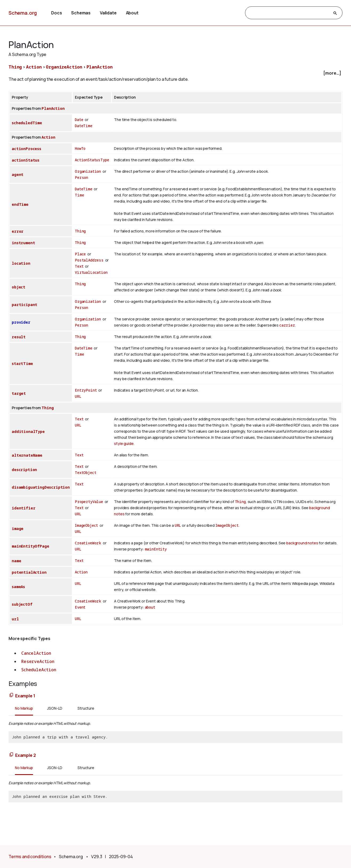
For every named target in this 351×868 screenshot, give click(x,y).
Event (80, 607)
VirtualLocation (91, 272)
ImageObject (86, 525)
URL (78, 396)
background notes (302, 543)
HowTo (80, 148)
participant (25, 305)
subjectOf (22, 604)
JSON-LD (55, 708)
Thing (15, 67)
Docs (56, 13)
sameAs (18, 587)
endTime (20, 204)
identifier (23, 508)
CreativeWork (88, 543)
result (19, 337)
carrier (287, 325)
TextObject (85, 473)
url (15, 619)
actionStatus (26, 160)
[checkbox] (175, 73)
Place (80, 254)
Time (79, 195)
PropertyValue (89, 502)
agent (18, 174)
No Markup (24, 708)
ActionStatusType (92, 160)
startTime (22, 363)
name (16, 561)
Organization (88, 171)
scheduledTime (27, 123)
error (18, 231)
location (21, 263)
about (150, 607)
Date (79, 120)
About (132, 13)
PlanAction (100, 67)
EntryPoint (86, 390)
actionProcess (26, 149)
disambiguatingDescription (41, 487)
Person (81, 177)
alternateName (27, 455)
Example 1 (25, 696)
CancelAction (36, 653)
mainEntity (156, 549)
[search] (289, 13)
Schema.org (23, 13)
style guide (124, 443)
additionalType (28, 431)
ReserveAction (38, 661)
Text (79, 266)
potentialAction (29, 572)
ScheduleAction (39, 670)
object (19, 287)
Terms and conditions (30, 857)
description (24, 470)
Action (34, 67)
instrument (23, 243)
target (19, 393)
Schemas (81, 13)
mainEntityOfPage (30, 546)
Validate (108, 13)
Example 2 (26, 755)
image (18, 529)
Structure (86, 708)
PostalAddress (89, 260)
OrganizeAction (64, 67)
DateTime (84, 126)
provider (21, 322)
